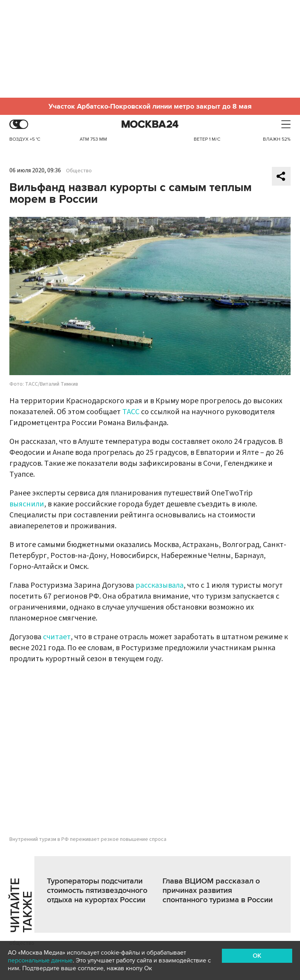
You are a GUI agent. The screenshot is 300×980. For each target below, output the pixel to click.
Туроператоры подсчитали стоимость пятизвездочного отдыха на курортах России (97, 891)
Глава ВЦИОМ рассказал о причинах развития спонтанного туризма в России (218, 891)
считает (57, 637)
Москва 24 (150, 124)
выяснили (27, 504)
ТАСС (131, 412)
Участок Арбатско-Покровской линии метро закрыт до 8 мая (150, 106)
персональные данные (40, 960)
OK (257, 956)
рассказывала (160, 585)
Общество (79, 171)
